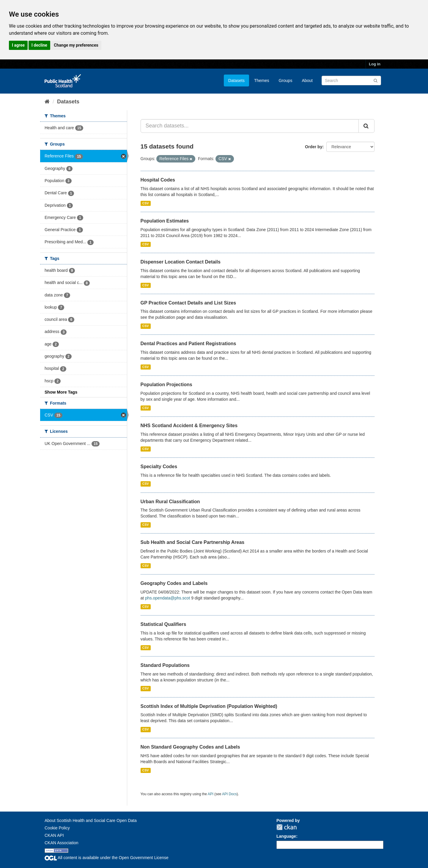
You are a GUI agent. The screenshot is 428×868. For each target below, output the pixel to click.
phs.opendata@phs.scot (167, 598)
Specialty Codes (159, 467)
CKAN (287, 827)
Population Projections (166, 385)
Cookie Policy (57, 828)
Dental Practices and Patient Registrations (188, 344)
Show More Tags (61, 392)
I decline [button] (39, 45)
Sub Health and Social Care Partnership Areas (193, 542)
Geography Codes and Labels (174, 583)
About (307, 81)
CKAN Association (62, 843)
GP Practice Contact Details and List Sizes (188, 303)
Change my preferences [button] (76, 45)
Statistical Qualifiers (163, 624)
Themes (262, 81)
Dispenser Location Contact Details (181, 262)
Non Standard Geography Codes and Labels (190, 747)
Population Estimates (165, 221)
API (211, 794)
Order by (314, 147)
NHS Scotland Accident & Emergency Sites (189, 426)
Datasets (236, 81)
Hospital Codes (158, 180)
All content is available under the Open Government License (107, 858)
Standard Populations (165, 665)
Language (286, 836)
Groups (285, 81)
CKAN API (54, 835)
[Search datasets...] (250, 126)
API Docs (229, 794)
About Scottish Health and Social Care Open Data (91, 820)
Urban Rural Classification (170, 502)
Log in (375, 64)
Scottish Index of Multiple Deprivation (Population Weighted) (209, 706)
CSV (146, 203)
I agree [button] (18, 45)
